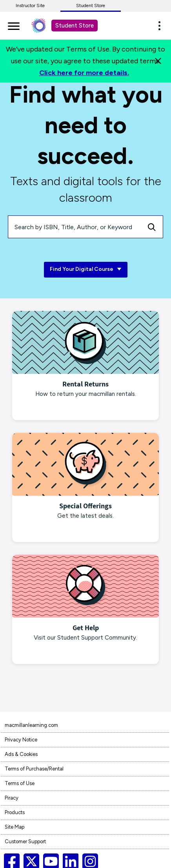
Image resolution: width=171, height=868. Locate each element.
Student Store (91, 6)
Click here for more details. (84, 73)
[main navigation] (14, 25)
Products (15, 812)
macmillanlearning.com (31, 725)
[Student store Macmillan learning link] (44, 26)
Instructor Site (30, 6)
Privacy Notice (21, 740)
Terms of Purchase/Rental (34, 769)
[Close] (158, 61)
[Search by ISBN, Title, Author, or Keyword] (75, 227)
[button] (162, 26)
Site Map (15, 827)
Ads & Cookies (21, 754)
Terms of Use (20, 783)
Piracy (12, 798)
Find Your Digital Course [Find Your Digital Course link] (86, 269)
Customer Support (25, 841)
